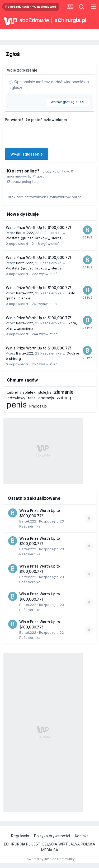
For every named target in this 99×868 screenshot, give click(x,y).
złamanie (64, 392)
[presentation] (45, 134)
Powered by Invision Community (50, 859)
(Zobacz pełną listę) (23, 181)
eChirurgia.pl (70, 20)
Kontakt (81, 836)
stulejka (45, 392)
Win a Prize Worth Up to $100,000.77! (38, 228)
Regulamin (20, 836)
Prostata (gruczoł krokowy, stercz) (34, 238)
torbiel (12, 392)
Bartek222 (25, 233)
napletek (28, 392)
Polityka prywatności (52, 836)
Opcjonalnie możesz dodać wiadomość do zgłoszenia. (49, 85)
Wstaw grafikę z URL (68, 102)
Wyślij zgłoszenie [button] (27, 154)
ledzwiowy (16, 398)
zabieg (64, 398)
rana (32, 398)
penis (17, 405)
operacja (46, 398)
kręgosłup (38, 406)
